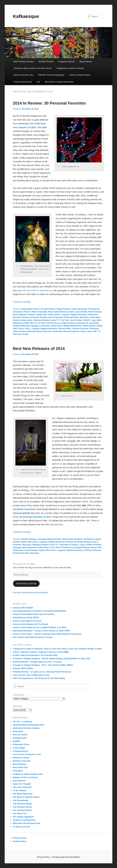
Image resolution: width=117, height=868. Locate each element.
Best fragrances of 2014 (33, 547)
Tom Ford (65, 320)
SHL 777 (97, 331)
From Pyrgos (19, 748)
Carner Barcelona (79, 309)
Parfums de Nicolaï (30, 317)
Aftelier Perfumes (29, 539)
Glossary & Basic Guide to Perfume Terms (33, 68)
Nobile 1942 (42, 315)
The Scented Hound (22, 810)
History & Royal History (80, 75)
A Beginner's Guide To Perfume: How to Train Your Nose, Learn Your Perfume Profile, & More (57, 649)
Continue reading (23, 302)
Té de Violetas (20, 790)
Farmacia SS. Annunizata (88, 323)
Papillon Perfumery (79, 315)
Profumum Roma (71, 317)
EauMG (16, 741)
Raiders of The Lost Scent (25, 777)
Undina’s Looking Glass (24, 820)
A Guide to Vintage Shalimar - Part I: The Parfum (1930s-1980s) (43, 665)
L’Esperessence (21, 751)
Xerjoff (86, 320)
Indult (72, 312)
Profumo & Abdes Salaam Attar (28, 774)
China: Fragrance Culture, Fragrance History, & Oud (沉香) (41, 652)
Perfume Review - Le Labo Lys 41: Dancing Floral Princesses (42, 672)
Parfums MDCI (65, 329)
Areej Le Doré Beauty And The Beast (30, 624)
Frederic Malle (30, 312)
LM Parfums (89, 539)
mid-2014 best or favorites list (37, 290)
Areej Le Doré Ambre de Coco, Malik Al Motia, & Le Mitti (40, 627)
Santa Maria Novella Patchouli (66, 331)
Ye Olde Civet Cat (21, 827)
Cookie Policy (19, 841)
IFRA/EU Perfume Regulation (51, 75)
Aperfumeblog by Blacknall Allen (29, 725)
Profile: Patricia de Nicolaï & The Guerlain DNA (35, 655)
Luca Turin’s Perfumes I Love (27, 754)
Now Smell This (20, 767)
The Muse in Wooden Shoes (26, 797)
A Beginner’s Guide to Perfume (70, 68)
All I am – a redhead (22, 722)
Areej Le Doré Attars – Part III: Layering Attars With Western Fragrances (47, 634)
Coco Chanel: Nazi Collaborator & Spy (31, 675)
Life (38, 82)
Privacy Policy (20, 838)
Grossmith (42, 312)
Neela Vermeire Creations (24, 315)
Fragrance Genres (67, 62)
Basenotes (18, 731)
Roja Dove (84, 317)
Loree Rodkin (81, 312)
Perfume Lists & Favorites (51, 317)
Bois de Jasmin (20, 735)
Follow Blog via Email (26, 584)
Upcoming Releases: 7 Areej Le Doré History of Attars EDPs (42, 631)
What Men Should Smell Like (27, 823)
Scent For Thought (22, 784)
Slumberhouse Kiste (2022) (26, 617)
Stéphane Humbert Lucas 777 (46, 320)
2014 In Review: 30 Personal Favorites (49, 103)
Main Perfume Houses (24, 62)
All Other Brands (46, 62)
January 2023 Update (23, 608)
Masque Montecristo (72, 326)
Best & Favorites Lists (23, 75)
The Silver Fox (20, 813)
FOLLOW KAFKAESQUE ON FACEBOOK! (31, 593)
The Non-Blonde (21, 800)
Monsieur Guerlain (22, 761)
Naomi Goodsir (95, 312)
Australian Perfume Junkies (26, 728)
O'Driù (50, 315)
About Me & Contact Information (59, 82)
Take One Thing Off (22, 787)
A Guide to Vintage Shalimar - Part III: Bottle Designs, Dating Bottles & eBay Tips (52, 659)
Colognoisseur (20, 738)
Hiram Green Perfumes (58, 312)
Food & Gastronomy (23, 82)
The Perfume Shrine (22, 807)
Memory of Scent (21, 758)
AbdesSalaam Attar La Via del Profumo (38, 309)
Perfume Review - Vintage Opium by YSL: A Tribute (37, 662)
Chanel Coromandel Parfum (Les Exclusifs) (34, 614)
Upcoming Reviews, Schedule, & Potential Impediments (40, 611)
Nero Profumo (20, 764)
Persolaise (18, 771)
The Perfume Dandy (22, 804)
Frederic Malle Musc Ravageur (26, 326)
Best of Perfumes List (51, 323)
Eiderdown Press (21, 744)
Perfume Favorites (80, 329)
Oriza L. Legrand (62, 315)
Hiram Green (57, 326)
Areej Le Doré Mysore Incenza (27, 621)
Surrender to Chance (69, 545)
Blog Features (86, 62)
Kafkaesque (26, 16)
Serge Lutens (26, 320)
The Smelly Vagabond (23, 817)
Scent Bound (19, 781)
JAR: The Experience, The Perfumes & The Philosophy (39, 678)
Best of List (35, 323)
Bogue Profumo (64, 309)
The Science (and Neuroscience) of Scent (33, 637)
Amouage (42, 539)
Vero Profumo (76, 320)
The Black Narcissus (23, 794)
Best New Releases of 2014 (39, 349)
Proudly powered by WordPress (66, 857)
